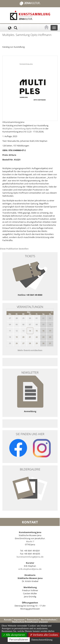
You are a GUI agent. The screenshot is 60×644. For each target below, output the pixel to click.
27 (23, 343)
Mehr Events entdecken (30, 350)
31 (50, 343)
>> (52, 312)
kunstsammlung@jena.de (30, 557)
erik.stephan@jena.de (30, 569)
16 (43, 331)
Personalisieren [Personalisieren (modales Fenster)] (19, 639)
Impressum (19, 620)
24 (50, 337)
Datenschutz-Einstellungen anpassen (30, 622)
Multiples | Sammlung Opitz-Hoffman (22, 129)
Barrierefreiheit (49, 620)
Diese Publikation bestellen (14, 249)
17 (50, 331)
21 (30, 337)
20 (23, 337)
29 (37, 343)
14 (30, 331)
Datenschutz (33, 620)
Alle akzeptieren (14, 635)
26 (17, 343)
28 (30, 343)
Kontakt (8, 620)
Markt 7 (30, 541)
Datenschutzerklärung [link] (42, 640)
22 (37, 337)
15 (37, 331)
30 (43, 343)
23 (43, 337)
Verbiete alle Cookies (44, 635)
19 (17, 337)
